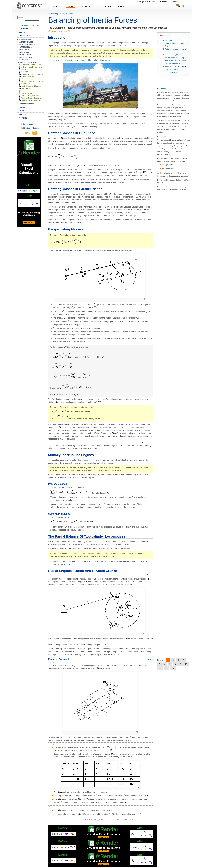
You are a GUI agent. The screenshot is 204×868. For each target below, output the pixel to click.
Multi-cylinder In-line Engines (176, 58)
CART (121, 6)
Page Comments (171, 72)
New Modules (29, 124)
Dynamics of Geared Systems (32, 74)
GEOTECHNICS (25, 47)
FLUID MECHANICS (27, 45)
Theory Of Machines (67, 14)
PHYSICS (23, 118)
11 (160, 668)
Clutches (25, 72)
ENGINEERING (25, 39)
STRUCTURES (25, 60)
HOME (55, 6)
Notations (25, 91)
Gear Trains (26, 79)
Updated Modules (30, 128)
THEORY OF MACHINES (29, 62)
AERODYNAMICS (26, 42)
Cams (24, 69)
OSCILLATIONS (25, 57)
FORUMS (106, 6)
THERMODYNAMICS (27, 103)
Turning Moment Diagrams (31, 98)
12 (166, 668)
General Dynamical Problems (32, 81)
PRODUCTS (88, 6)
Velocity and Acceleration (31, 100)
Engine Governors (28, 76)
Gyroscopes (26, 84)
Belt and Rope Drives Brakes (32, 67)
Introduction (170, 40)
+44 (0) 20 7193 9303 (145, 2)
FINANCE (23, 107)
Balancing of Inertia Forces (31, 65)
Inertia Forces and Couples (31, 86)
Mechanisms (26, 88)
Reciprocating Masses (174, 55)
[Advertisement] (29, 182)
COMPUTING (25, 29)
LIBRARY (70, 6)
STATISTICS (24, 36)
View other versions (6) (60, 31)
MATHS (22, 32)
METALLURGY (25, 55)
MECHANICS (24, 52)
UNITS (22, 111)
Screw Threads (27, 93)
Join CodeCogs (179, 2)
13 (173, 668)
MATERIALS (24, 50)
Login (180, 6)
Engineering (53, 14)
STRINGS (23, 114)
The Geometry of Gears (30, 96)
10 (186, 664)
